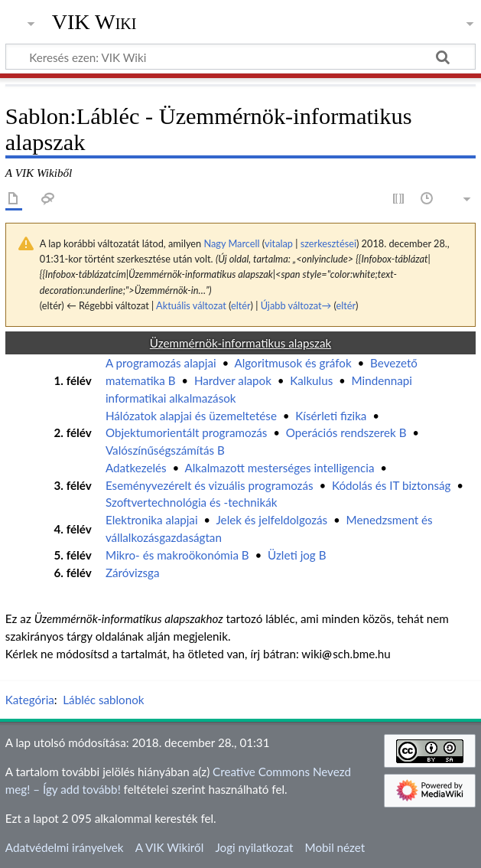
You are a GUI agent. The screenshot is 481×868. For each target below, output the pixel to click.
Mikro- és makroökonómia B (177, 555)
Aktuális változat (191, 305)
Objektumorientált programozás (186, 432)
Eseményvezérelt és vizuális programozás (210, 485)
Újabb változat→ (296, 305)
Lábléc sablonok (103, 700)
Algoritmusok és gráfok (292, 363)
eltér (240, 305)
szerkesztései (328, 243)
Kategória (30, 700)
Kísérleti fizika (331, 416)
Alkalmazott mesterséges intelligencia (280, 468)
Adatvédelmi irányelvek (65, 847)
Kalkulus (311, 380)
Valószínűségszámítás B (165, 450)
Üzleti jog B (297, 555)
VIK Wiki (94, 22)
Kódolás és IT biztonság (391, 485)
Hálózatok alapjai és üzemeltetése (191, 416)
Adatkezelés (136, 468)
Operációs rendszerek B (346, 432)
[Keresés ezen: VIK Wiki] (240, 57)
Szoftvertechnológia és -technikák (191, 502)
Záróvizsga (133, 573)
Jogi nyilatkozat (254, 847)
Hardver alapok (233, 380)
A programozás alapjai (161, 363)
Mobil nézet (335, 847)
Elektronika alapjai (152, 520)
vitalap (279, 243)
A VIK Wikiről (169, 847)
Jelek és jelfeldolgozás (271, 520)
